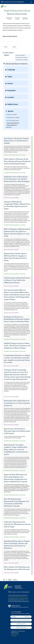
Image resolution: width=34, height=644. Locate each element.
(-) (16, 55)
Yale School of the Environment (5, 2)
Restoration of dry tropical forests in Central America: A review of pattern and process (17, 403)
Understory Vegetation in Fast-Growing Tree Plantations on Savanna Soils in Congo (17, 524)
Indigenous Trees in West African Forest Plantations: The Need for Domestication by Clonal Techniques (17, 179)
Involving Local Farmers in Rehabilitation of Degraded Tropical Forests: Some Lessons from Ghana (17, 319)
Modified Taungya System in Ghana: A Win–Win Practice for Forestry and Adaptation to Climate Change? (17, 346)
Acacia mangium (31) (12, 125)
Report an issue (21, 624)
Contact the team (21, 628)
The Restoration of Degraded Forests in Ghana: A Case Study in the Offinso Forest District (17, 280)
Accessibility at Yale (15, 634)
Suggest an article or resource (21, 620)
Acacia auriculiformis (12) (13, 123)
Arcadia (26, 600)
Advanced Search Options (16, 64)
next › (10, 580)
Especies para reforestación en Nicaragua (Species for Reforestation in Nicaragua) (17, 431)
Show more (9, 127)
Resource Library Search (10, 36)
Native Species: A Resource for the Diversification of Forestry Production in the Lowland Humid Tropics (17, 161)
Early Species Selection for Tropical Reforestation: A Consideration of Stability (16, 141)
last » (15, 580)
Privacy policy (14, 636)
